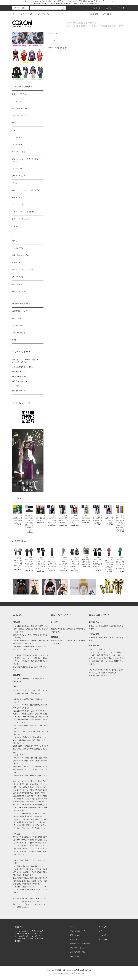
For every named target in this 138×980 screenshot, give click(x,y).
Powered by (69, 974)
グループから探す (42, 14)
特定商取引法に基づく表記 (80, 944)
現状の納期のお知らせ (20, 376)
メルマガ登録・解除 (90, 14)
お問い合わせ (105, 14)
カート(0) (120, 8)
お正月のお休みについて (21, 381)
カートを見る (103, 935)
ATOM (77, 956)
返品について (75, 939)
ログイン (107, 8)
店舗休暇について (19, 372)
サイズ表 (15, 386)
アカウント (95, 8)
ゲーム (55, 33)
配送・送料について (77, 935)
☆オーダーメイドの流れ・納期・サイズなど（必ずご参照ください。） (28, 361)
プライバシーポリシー (78, 948)
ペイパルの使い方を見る (98, 676)
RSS (72, 956)
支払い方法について (77, 931)
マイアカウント (104, 927)
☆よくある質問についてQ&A (23, 367)
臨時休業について (19, 391)
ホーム (15, 14)
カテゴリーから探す (26, 14)
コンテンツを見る (58, 14)
